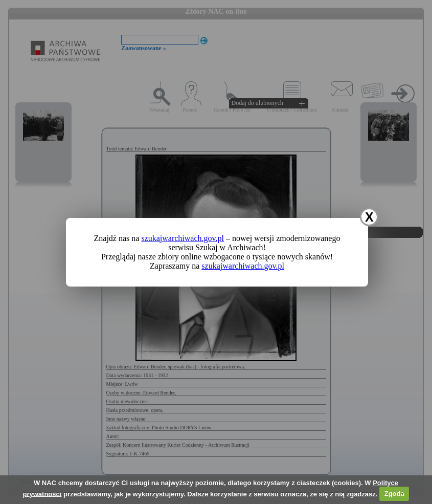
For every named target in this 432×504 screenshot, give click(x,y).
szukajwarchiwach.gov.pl (183, 238)
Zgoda (394, 494)
